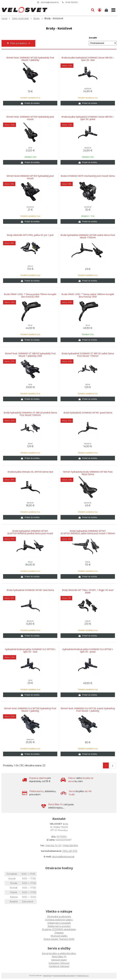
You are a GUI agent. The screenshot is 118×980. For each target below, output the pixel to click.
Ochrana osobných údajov (59, 920)
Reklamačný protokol (59, 926)
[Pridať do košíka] (30, 103)
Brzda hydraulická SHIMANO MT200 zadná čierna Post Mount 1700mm (88, 236)
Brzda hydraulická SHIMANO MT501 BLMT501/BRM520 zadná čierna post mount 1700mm (88, 532)
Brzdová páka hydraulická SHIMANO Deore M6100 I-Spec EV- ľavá (88, 59)
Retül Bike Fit (59, 957)
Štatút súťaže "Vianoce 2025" (59, 939)
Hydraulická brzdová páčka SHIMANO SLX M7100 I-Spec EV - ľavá (30, 651)
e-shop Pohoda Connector (64, 976)
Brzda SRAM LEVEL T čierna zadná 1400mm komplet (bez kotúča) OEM (88, 296)
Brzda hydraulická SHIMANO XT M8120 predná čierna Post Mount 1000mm (30, 414)
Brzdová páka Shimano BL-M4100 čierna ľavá (30, 472)
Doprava (59, 933)
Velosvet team (59, 960)
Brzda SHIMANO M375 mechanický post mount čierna (88, 176)
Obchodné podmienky (59, 917)
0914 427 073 (70, 851)
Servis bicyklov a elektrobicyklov (59, 953)
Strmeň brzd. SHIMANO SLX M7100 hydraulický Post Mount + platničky (30, 710)
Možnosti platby (59, 936)
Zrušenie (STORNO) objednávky (59, 929)
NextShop (47, 976)
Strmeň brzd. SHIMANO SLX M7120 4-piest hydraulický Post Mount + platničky (88, 710)
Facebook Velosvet (59, 966)
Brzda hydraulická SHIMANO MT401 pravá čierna (88, 413)
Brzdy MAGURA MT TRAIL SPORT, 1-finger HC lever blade (88, 591)
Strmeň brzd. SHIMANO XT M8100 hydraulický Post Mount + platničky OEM (30, 355)
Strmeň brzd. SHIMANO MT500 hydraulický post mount (30, 118)
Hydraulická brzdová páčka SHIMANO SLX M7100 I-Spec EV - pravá (88, 651)
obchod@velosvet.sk (50, 2)
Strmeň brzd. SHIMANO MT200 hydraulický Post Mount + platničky (30, 59)
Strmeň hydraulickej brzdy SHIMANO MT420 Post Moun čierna (88, 473)
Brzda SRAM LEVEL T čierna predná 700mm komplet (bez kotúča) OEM (30, 296)
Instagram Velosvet (59, 963)
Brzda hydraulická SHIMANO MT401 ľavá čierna (30, 590)
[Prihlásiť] (100, 10)
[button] (93, 10)
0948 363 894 (72, 2)
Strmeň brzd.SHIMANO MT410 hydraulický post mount (30, 177)
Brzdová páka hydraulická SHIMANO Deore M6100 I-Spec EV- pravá (88, 118)
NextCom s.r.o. (83, 976)
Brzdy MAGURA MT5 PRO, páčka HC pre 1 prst (30, 235)
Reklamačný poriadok (59, 923)
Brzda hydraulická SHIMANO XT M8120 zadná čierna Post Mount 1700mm (88, 355)
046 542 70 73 (53, 846)
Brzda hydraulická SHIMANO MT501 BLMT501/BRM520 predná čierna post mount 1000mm (30, 533)
